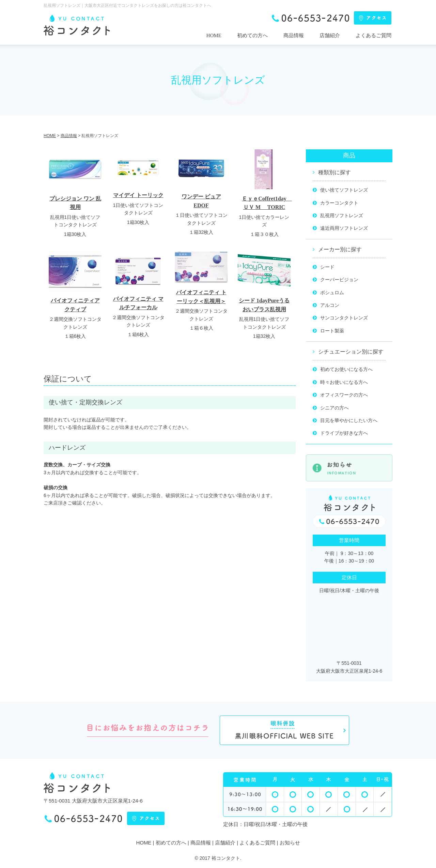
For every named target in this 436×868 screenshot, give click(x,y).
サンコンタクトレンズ (344, 318)
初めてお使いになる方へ (346, 369)
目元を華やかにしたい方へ (349, 420)
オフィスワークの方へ (344, 395)
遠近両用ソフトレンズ (344, 228)
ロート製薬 (332, 331)
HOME (214, 35)
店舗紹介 (330, 35)
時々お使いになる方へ (344, 382)
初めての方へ (252, 35)
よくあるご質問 (373, 35)
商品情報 (294, 35)
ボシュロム (332, 293)
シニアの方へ (334, 408)
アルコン (330, 305)
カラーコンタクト (339, 203)
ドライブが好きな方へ (344, 433)
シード (327, 267)
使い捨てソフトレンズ (344, 190)
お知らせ (290, 843)
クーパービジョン (339, 280)
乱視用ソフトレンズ (342, 215)
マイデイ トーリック (138, 195)
